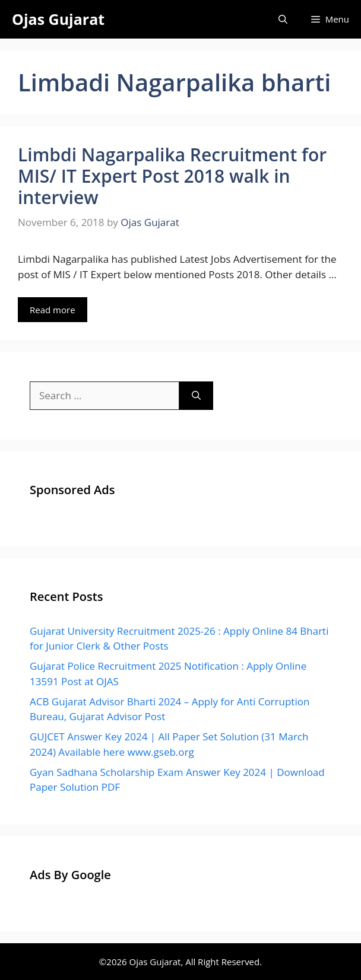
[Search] (196, 396)
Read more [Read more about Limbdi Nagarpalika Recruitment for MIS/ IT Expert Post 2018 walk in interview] (53, 310)
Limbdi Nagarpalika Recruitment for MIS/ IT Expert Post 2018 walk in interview (172, 176)
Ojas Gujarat (58, 19)
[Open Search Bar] (283, 19)
